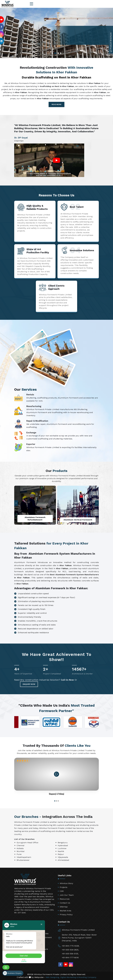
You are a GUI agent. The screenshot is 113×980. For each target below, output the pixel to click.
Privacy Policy (66, 915)
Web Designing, (53, 977)
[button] (97, 503)
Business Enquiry (12, 973)
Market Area (65, 911)
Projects (64, 887)
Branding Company (87, 977)
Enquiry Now (29, 684)
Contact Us (65, 903)
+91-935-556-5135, (70, 954)
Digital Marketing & (69, 977)
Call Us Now (67, 680)
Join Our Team (67, 895)
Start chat (24, 956)
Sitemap (64, 907)
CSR (62, 891)
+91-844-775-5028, (71, 946)
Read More (57, 104)
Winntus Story (66, 883)
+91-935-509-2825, (70, 950)
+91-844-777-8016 (70, 958)
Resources (65, 899)
